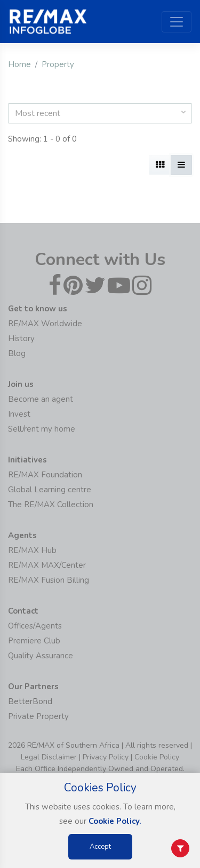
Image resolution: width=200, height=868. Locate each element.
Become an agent (41, 399)
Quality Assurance (41, 656)
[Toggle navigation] (177, 22)
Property (58, 64)
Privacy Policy (106, 757)
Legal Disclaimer (49, 757)
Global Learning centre (50, 490)
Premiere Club (34, 641)
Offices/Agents (35, 626)
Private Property (38, 716)
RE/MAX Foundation (45, 475)
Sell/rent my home (42, 429)
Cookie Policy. (115, 821)
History (21, 338)
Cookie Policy (157, 757)
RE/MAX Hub (32, 550)
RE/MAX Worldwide (45, 324)
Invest (19, 414)
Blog (17, 353)
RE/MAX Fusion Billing (49, 580)
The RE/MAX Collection (51, 505)
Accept (100, 847)
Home (19, 64)
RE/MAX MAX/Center (47, 565)
